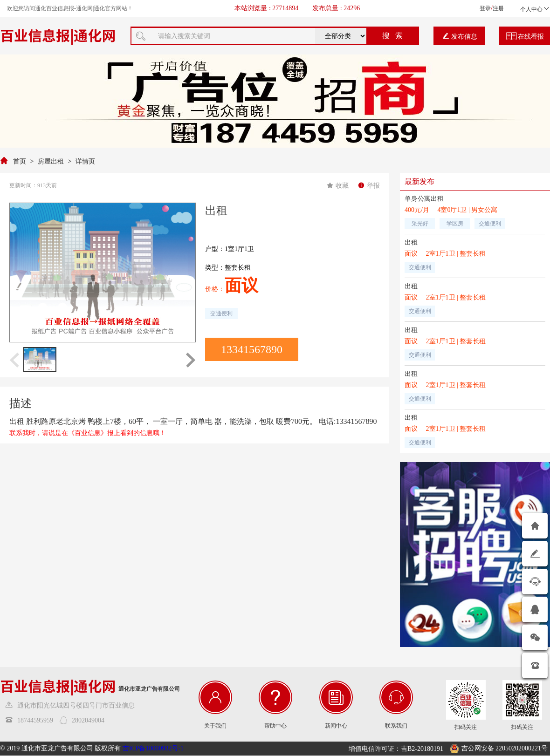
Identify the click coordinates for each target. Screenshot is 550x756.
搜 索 (392, 36)
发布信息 (460, 36)
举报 (369, 186)
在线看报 (525, 36)
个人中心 (535, 9)
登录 (485, 8)
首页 (20, 161)
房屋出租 (51, 161)
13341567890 (252, 349)
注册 (498, 8)
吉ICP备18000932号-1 (153, 748)
